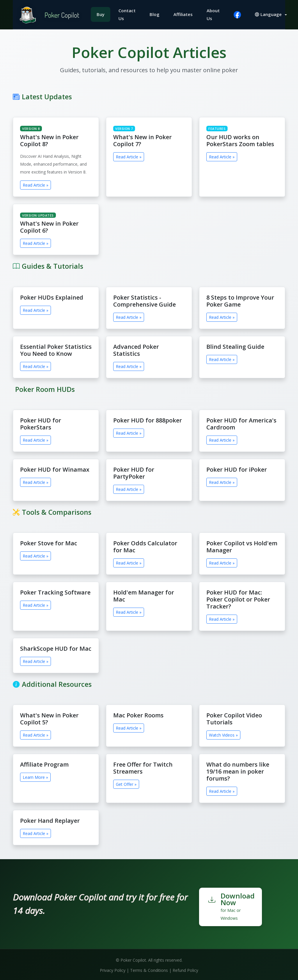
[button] (272, 14)
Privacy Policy (113, 969)
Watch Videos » (223, 734)
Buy (102, 14)
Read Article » (36, 184)
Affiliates (184, 14)
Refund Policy (185, 969)
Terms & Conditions (149, 969)
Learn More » (35, 776)
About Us (214, 14)
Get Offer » (126, 783)
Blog (156, 14)
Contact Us (128, 14)
